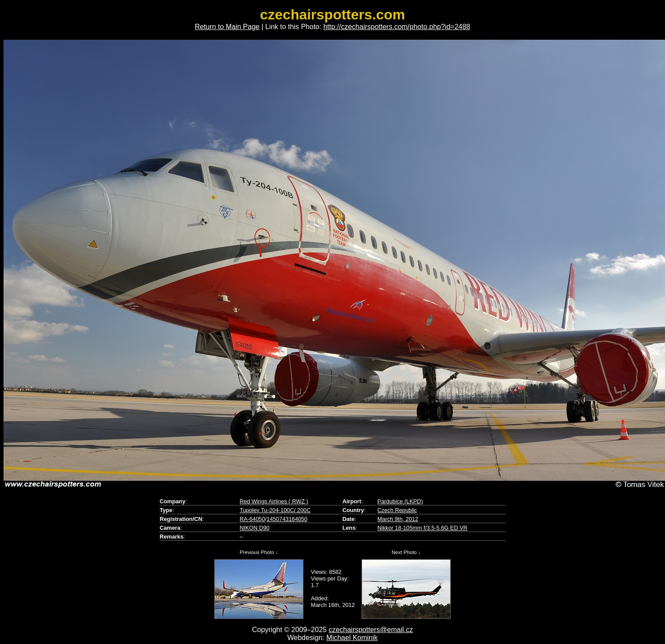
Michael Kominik (352, 638)
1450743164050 (287, 519)
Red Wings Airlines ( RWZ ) (274, 501)
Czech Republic (397, 510)
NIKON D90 (254, 528)
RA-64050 (252, 519)
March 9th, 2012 (398, 519)
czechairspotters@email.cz (371, 630)
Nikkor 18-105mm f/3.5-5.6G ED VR (422, 528)
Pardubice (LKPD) (400, 501)
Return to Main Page (227, 27)
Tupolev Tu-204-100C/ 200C (275, 510)
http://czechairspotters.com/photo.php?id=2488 (397, 27)
